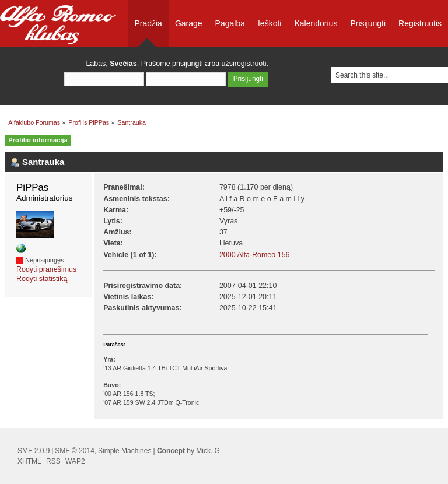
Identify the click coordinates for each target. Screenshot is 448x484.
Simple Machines (125, 451)
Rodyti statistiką (42, 279)
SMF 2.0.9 (34, 451)
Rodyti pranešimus (46, 269)
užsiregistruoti (244, 64)
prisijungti (188, 64)
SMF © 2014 (75, 451)
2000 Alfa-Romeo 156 (255, 255)
